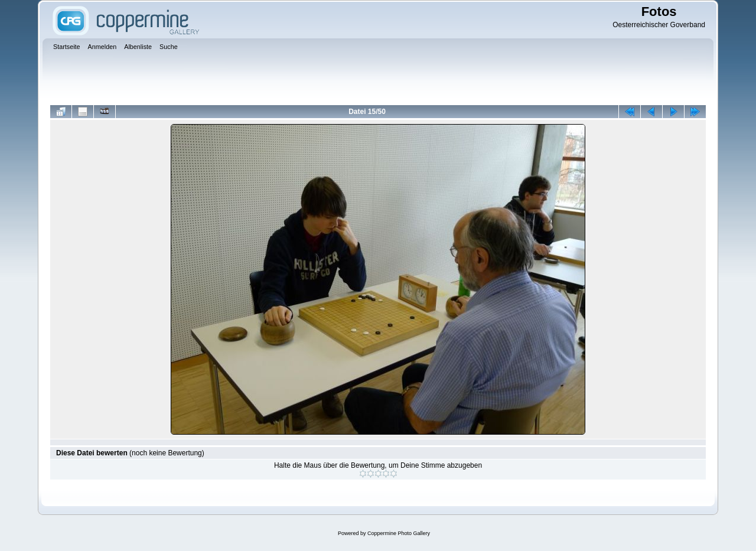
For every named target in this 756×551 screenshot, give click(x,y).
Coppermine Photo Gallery (399, 533)
